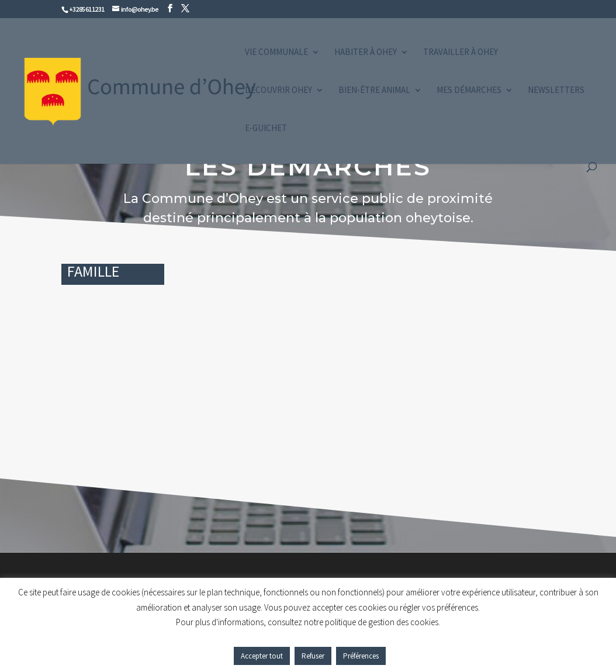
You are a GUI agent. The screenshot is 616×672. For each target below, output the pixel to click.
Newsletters (556, 91)
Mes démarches (469, 91)
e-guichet (266, 129)
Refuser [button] (313, 656)
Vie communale (276, 53)
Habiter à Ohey (366, 53)
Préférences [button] (361, 656)
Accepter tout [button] (262, 656)
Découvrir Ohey (278, 91)
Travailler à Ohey (461, 53)
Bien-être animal (374, 91)
